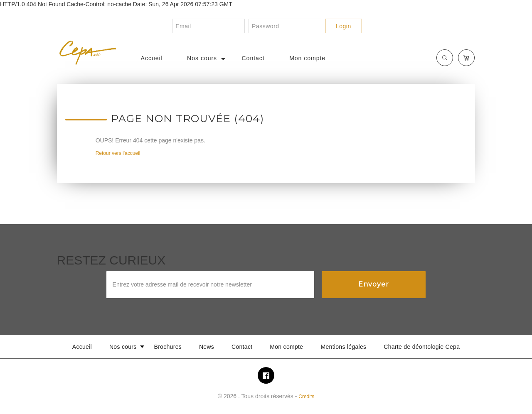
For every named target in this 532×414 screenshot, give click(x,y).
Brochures (168, 347)
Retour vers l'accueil (118, 153)
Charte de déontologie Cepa (422, 347)
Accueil (152, 58)
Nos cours (202, 58)
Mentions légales (344, 347)
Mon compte (307, 58)
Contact (253, 58)
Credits (306, 397)
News (207, 347)
